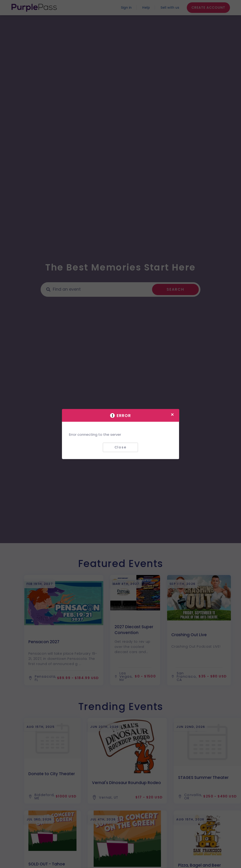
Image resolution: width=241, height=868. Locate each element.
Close (120, 447)
